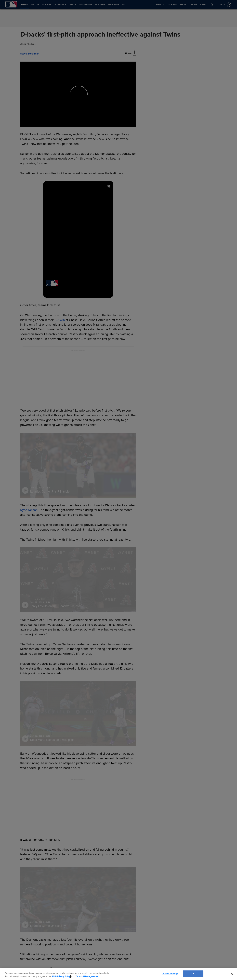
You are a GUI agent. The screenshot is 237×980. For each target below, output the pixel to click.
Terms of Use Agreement (87, 976)
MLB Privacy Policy (61, 976)
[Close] (232, 974)
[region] (118, 974)
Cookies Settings (170, 974)
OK (193, 974)
